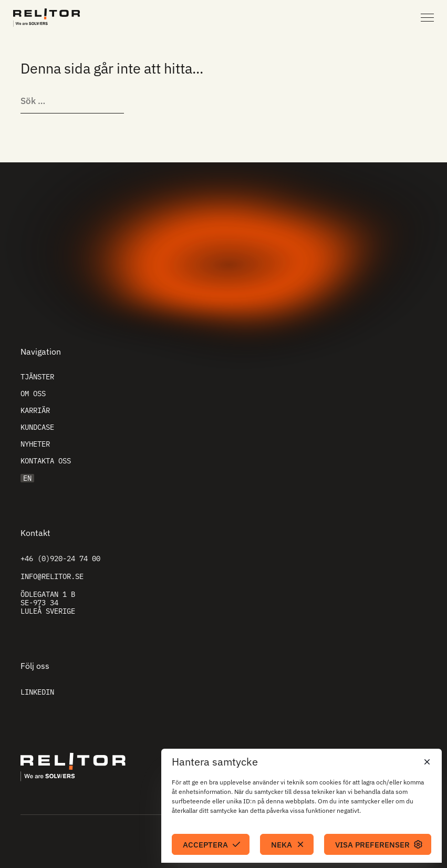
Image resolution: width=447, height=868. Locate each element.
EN (27, 478)
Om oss (33, 394)
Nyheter (35, 444)
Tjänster (37, 377)
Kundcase (37, 427)
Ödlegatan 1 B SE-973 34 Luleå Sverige (48, 603)
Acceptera (205, 845)
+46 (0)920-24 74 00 (60, 559)
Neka (282, 845)
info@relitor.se (52, 576)
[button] (426, 762)
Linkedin (37, 692)
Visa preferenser (372, 845)
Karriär (35, 410)
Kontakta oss (46, 461)
